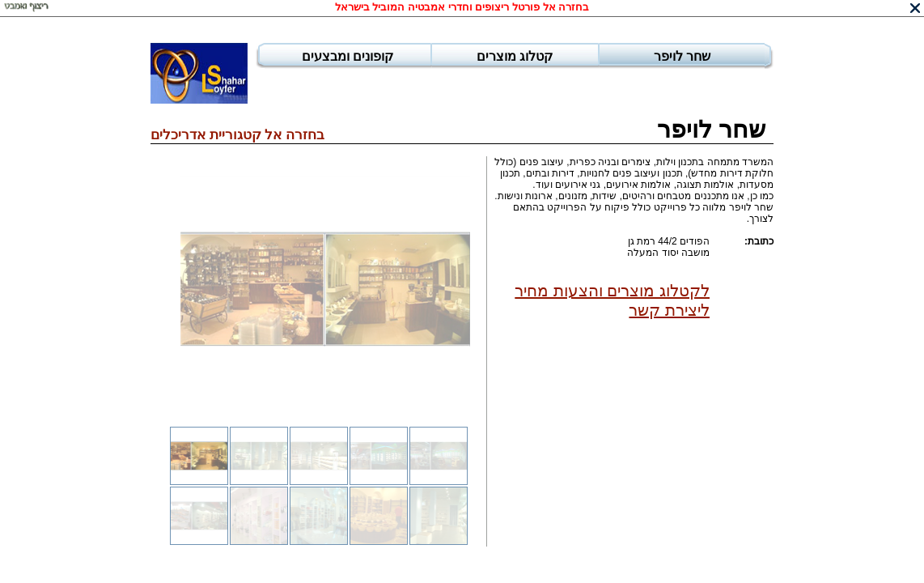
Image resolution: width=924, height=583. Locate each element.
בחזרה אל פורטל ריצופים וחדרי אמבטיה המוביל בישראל (462, 7)
